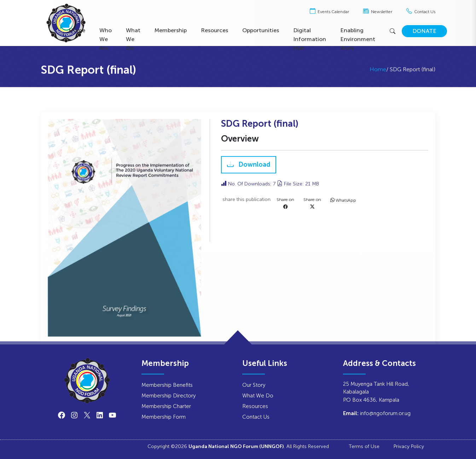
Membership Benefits (167, 385)
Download (254, 165)
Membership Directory (169, 395)
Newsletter (378, 12)
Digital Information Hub (310, 39)
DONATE (424, 31)
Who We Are (106, 39)
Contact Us (421, 12)
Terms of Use (364, 446)
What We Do (133, 39)
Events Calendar (329, 12)
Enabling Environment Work (358, 39)
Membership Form (164, 417)
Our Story (254, 385)
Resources (214, 30)
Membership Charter (166, 406)
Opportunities (261, 30)
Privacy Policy (409, 446)
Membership (171, 30)
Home (77, 30)
